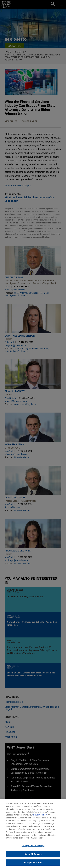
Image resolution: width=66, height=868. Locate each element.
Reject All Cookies (33, 857)
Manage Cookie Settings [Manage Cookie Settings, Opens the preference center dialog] (33, 848)
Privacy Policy (40, 818)
